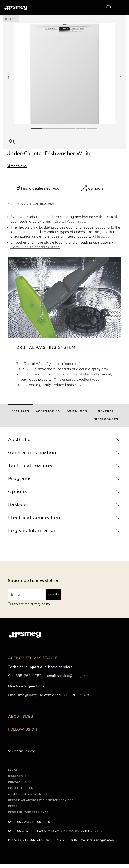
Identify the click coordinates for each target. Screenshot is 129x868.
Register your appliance (28, 812)
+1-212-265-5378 (31, 840)
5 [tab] (81, 127)
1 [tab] (37, 127)
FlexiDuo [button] (102, 236)
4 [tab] (70, 127)
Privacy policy (20, 782)
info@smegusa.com (35, 695)
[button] (12, 141)
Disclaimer (17, 776)
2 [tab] (48, 127)
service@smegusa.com (76, 676)
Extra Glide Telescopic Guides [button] (35, 247)
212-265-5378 (76, 695)
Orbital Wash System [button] (72, 221)
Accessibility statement (28, 794)
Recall (14, 806)
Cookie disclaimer (23, 788)
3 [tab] (59, 127)
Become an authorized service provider (41, 800)
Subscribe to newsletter (33, 580)
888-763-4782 (29, 676)
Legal (13, 770)
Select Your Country (21, 751)
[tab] (20, 415)
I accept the (31, 604)
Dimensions (17, 166)
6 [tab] (92, 127)
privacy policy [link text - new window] (40, 604)
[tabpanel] (64, 74)
